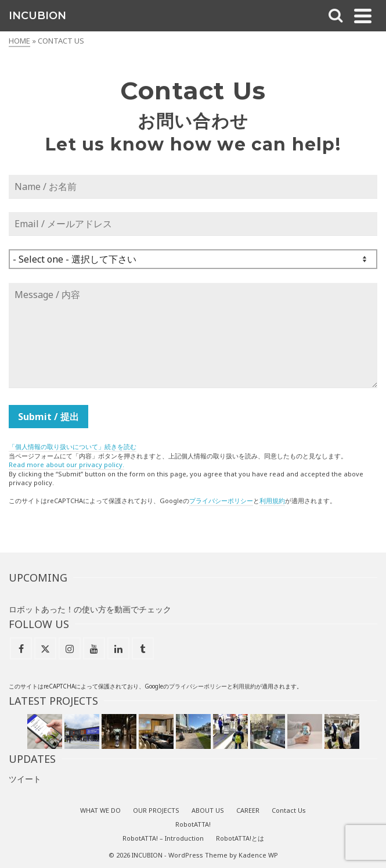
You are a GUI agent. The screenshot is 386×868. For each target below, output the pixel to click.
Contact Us (289, 810)
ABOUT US (208, 810)
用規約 (247, 686)
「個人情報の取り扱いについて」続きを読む (73, 446)
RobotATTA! (193, 824)
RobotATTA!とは (240, 838)
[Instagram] (70, 648)
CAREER (248, 810)
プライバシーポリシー (221, 501)
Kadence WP (258, 855)
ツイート (25, 779)
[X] (45, 648)
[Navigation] (363, 16)
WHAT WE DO (100, 810)
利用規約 (272, 501)
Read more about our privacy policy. (66, 465)
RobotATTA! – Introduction (163, 838)
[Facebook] (21, 648)
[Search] (336, 16)
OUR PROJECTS (156, 810)
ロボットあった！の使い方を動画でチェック (90, 609)
